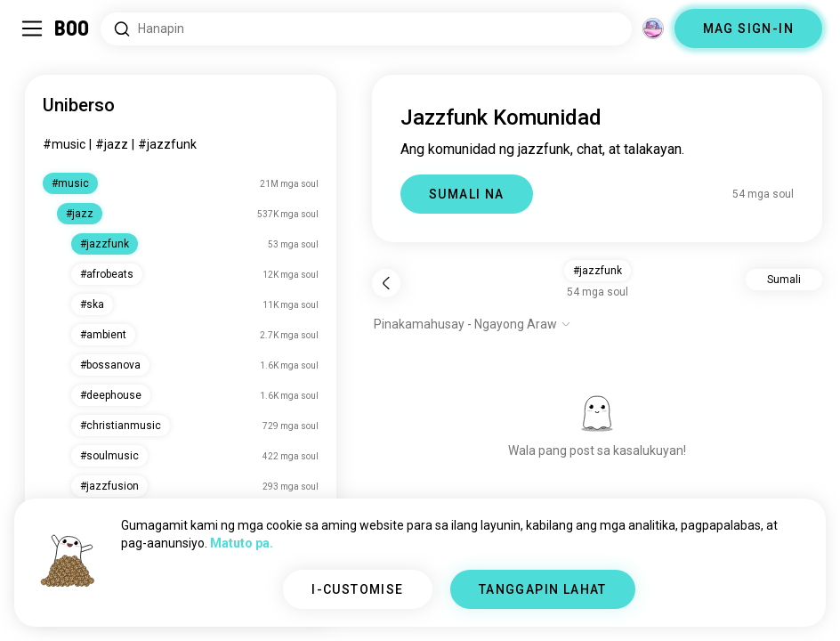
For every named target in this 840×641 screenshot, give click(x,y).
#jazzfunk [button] (598, 271)
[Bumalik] (386, 283)
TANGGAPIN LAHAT (543, 589)
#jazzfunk (167, 144)
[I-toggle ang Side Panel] (32, 28)
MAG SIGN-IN (748, 28)
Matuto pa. (242, 543)
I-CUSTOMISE (357, 589)
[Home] (73, 28)
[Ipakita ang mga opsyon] (472, 324)
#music (64, 144)
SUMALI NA (467, 194)
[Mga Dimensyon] (653, 28)
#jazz (112, 144)
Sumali (784, 280)
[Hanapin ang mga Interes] (366, 29)
